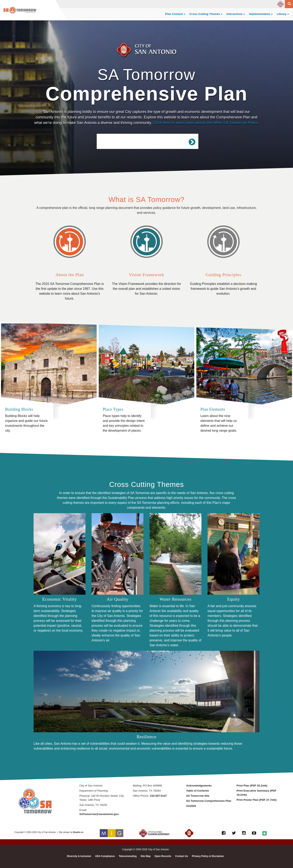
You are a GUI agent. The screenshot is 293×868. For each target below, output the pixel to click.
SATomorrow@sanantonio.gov (99, 814)
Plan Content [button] (174, 14)
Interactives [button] (235, 14)
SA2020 (191, 806)
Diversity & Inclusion (79, 856)
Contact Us (182, 856)
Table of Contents (198, 791)
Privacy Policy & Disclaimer (208, 856)
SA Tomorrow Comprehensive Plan (209, 801)
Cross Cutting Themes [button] (205, 14)
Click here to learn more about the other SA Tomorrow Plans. (206, 123)
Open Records (163, 856)
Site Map (146, 856)
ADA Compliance (105, 856)
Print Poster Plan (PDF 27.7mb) (257, 800)
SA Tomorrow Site (198, 796)
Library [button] (282, 14)
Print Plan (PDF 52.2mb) (252, 786)
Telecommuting (128, 856)
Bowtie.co (78, 832)
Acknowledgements (199, 786)
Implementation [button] (260, 14)
